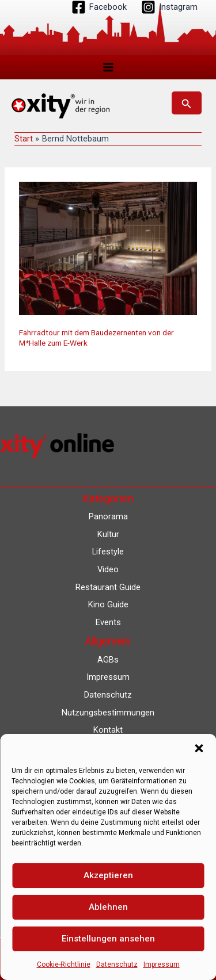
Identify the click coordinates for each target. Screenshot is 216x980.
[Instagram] (169, 7)
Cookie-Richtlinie (64, 964)
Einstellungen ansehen (108, 939)
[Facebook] (99, 7)
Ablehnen (108, 907)
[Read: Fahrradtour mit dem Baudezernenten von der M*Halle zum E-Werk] (108, 248)
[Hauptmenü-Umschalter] (108, 67)
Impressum (162, 964)
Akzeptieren (108, 875)
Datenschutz (117, 964)
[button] (199, 748)
